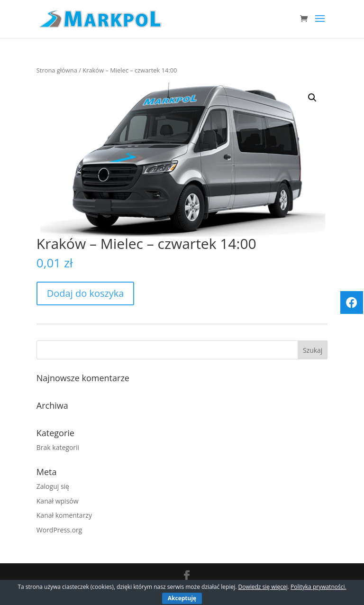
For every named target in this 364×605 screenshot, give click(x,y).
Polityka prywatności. (318, 587)
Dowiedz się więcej (263, 587)
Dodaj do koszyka (86, 293)
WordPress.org (59, 530)
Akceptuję (182, 598)
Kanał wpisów (58, 501)
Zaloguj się (53, 486)
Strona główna (57, 70)
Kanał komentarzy (64, 515)
